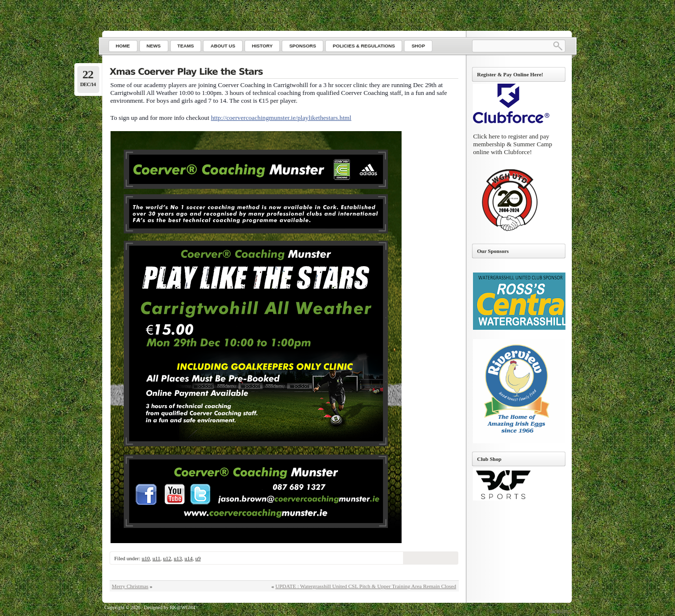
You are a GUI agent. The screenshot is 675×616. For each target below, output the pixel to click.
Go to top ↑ (560, 610)
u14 (189, 558)
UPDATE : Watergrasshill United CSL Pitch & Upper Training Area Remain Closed (366, 586)
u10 (146, 558)
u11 (157, 558)
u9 (198, 558)
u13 (178, 558)
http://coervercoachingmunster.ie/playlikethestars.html (281, 118)
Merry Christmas (130, 586)
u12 (167, 558)
